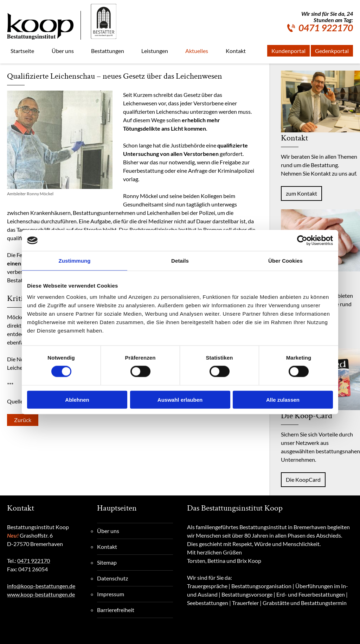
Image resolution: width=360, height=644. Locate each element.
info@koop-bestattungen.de (41, 586)
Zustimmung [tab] (75, 261)
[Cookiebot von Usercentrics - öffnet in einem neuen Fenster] (302, 241)
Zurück (23, 420)
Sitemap (107, 562)
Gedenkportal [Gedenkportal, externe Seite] (332, 51)
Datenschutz (112, 578)
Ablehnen (77, 399)
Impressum (111, 594)
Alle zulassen (283, 399)
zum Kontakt (301, 193)
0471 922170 (326, 28)
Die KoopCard (303, 479)
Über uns (108, 531)
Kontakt (107, 547)
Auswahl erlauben (180, 399)
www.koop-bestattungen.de (41, 594)
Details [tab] (180, 261)
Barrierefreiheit (116, 610)
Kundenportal (288, 51)
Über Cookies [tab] (285, 261)
